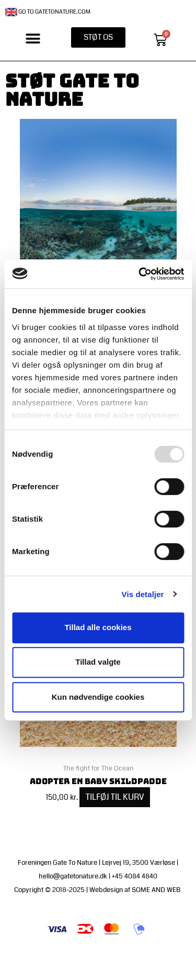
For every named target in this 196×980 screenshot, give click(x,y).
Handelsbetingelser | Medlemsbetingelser (122, 955)
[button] (33, 39)
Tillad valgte (98, 662)
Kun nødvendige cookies (98, 697)
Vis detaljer (143, 594)
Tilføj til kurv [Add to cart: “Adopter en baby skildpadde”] (115, 797)
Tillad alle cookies (98, 627)
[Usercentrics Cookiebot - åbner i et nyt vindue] (140, 274)
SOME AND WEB (157, 890)
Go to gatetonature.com (48, 12)
